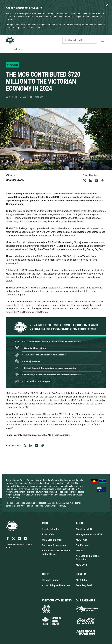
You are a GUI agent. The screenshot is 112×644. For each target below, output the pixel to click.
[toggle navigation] (103, 40)
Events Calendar (50, 529)
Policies (80, 551)
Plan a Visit (48, 534)
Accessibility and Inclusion (56, 585)
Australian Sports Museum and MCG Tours (56, 552)
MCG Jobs (81, 580)
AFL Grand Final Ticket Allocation (88, 558)
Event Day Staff (84, 585)
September (18, 49)
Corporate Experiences (54, 545)
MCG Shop (81, 565)
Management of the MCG (89, 534)
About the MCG (84, 529)
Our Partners (83, 545)
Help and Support (51, 580)
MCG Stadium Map (52, 540)
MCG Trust (81, 540)
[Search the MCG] (80, 40)
